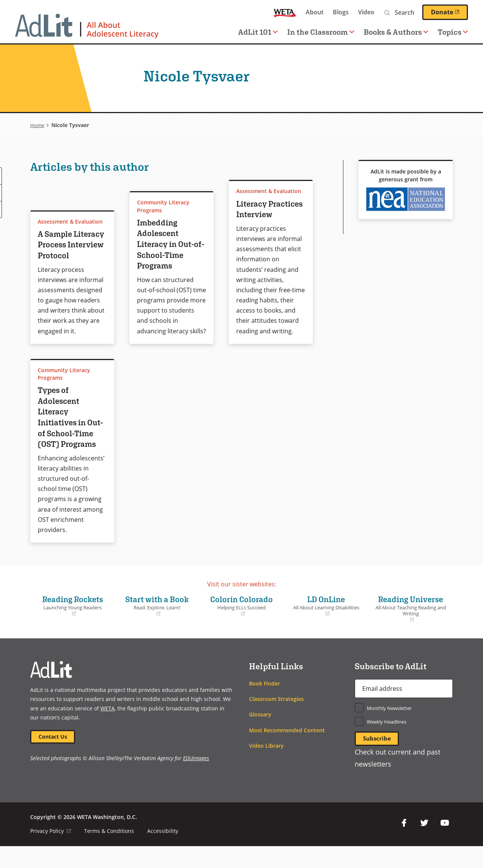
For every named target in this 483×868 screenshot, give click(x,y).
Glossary (260, 736)
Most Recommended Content (287, 752)
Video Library (266, 767)
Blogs (341, 12)
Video (366, 12)
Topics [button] (453, 32)
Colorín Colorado (241, 627)
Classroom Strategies (276, 720)
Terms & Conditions (109, 853)
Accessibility (163, 853)
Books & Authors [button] (396, 32)
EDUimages (196, 781)
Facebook (404, 845)
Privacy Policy (51, 853)
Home (38, 125)
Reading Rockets (72, 627)
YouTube (445, 845)
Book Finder (265, 705)
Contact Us (53, 758)
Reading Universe (411, 630)
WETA (285, 12)
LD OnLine (326, 627)
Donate (449, 12)
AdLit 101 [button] (258, 32)
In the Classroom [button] (321, 32)
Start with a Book (157, 627)
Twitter (424, 845)
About (315, 12)
